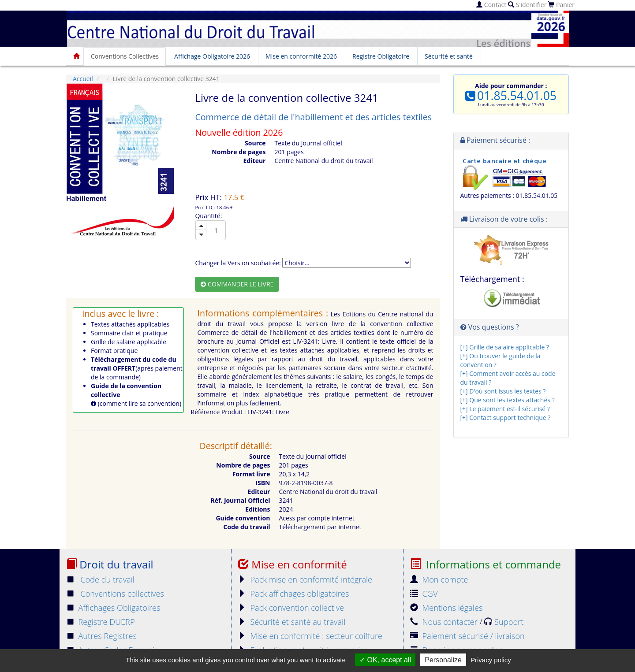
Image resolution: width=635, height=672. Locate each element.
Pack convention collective (291, 608)
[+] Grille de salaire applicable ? (505, 347)
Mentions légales (446, 608)
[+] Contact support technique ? (506, 418)
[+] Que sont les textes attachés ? (508, 400)
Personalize (443, 660)
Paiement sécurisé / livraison (467, 636)
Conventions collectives (115, 594)
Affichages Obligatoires (113, 608)
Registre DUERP (101, 622)
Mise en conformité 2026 (301, 56)
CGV (424, 594)
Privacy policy (491, 660)
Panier (561, 5)
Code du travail (100, 579)
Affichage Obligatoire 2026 (212, 56)
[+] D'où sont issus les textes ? (503, 391)
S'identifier (527, 5)
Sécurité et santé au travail (292, 622)
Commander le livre (237, 284)
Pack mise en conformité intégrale (305, 579)
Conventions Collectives (125, 56)
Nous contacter (445, 622)
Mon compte (439, 579)
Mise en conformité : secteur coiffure (310, 636)
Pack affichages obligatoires (293, 594)
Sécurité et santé (449, 56)
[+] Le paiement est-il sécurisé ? (505, 409)
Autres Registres (101, 636)
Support (504, 622)
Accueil (83, 79)
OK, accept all (385, 660)
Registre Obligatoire (381, 56)
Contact (491, 5)
